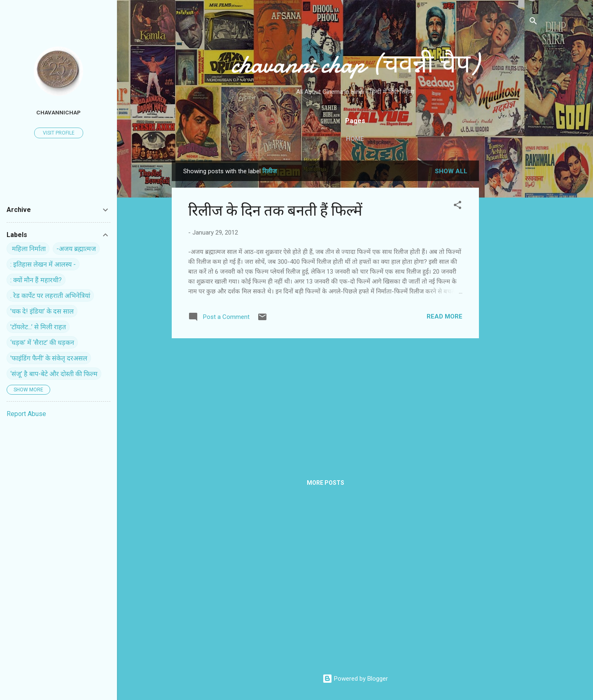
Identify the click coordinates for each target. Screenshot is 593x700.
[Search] (533, 22)
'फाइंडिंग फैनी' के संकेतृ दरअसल (49, 358)
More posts (326, 483)
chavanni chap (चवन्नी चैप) (355, 64)
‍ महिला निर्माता (28, 249)
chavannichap (58, 112)
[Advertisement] (512, 284)
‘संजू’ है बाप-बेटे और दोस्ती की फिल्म (54, 374)
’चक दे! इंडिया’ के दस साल (42, 311)
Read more (445, 316)
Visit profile (59, 133)
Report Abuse (26, 414)
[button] (458, 206)
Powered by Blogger (355, 679)
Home (355, 139)
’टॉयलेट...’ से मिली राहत (38, 327)
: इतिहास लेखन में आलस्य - (43, 264)
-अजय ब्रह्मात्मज (76, 249)
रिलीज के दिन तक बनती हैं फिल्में (275, 211)
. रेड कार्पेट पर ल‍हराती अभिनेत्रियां (50, 296)
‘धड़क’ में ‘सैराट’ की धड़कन (42, 343)
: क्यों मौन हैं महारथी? (36, 280)
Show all (451, 171)
